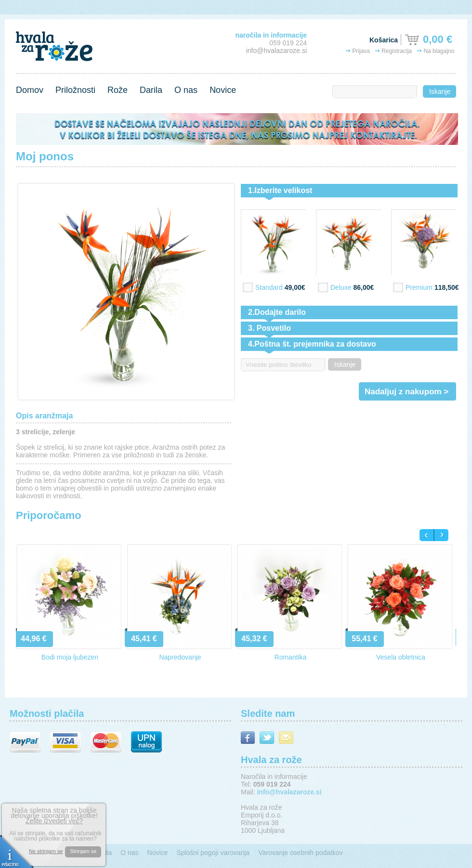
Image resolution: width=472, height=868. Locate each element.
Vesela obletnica (401, 657)
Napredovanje (180, 657)
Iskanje (440, 91)
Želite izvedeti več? (54, 821)
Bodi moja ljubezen (70, 657)
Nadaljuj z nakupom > (406, 392)
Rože (118, 90)
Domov (30, 90)
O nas (186, 90)
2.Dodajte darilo (277, 312)
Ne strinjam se (46, 851)
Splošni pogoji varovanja (213, 853)
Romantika (291, 657)
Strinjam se (83, 851)
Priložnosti (75, 90)
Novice (223, 90)
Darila (151, 90)
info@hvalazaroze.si (276, 51)
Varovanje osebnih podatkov (301, 853)
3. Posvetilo (269, 328)
